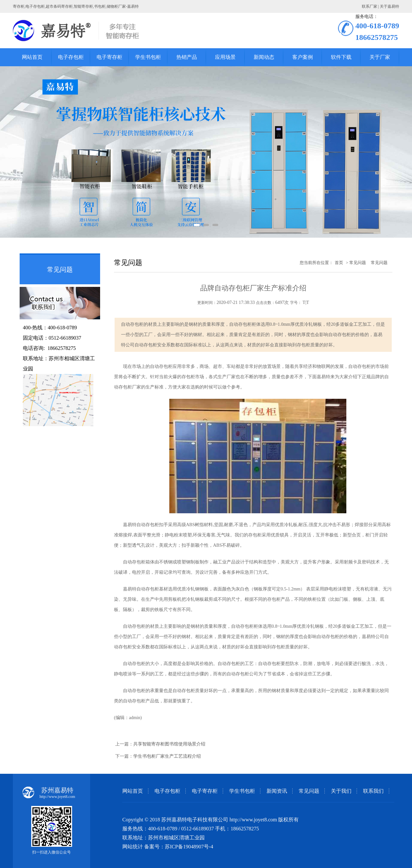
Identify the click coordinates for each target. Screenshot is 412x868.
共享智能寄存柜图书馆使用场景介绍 (169, 744)
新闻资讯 (277, 791)
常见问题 (309, 791)
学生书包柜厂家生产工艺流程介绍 (167, 756)
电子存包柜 (167, 791)
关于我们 (341, 791)
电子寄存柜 (205, 791)
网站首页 (133, 791)
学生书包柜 (242, 791)
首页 (339, 263)
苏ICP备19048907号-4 (189, 847)
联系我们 (373, 791)
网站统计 (133, 847)
